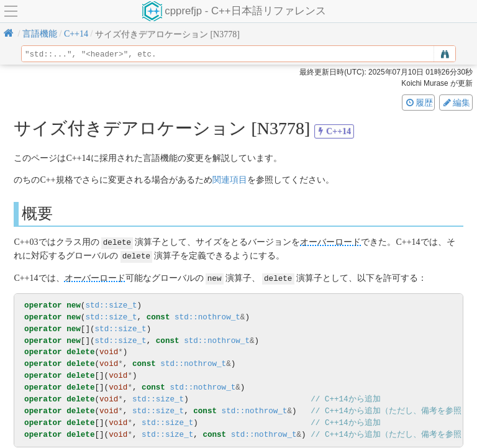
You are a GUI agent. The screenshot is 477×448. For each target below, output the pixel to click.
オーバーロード (330, 242)
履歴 (419, 103)
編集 (456, 103)
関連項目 (230, 180)
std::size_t (111, 304)
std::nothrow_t (207, 315)
